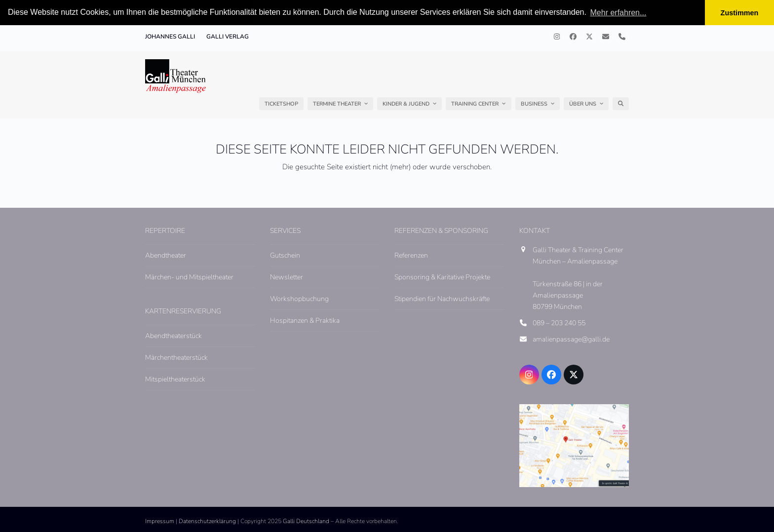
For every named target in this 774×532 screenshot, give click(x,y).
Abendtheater (166, 255)
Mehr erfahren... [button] (619, 13)
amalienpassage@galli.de (571, 339)
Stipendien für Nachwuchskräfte (442, 298)
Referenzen (411, 255)
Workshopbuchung (299, 298)
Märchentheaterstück (176, 357)
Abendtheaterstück (174, 335)
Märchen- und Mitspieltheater (189, 277)
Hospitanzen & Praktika (305, 320)
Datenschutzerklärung (207, 521)
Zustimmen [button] (740, 13)
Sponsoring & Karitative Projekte (442, 277)
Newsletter (287, 277)
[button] (621, 104)
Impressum (160, 521)
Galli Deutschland (306, 521)
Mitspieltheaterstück (175, 379)
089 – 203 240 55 (559, 323)
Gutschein (285, 255)
